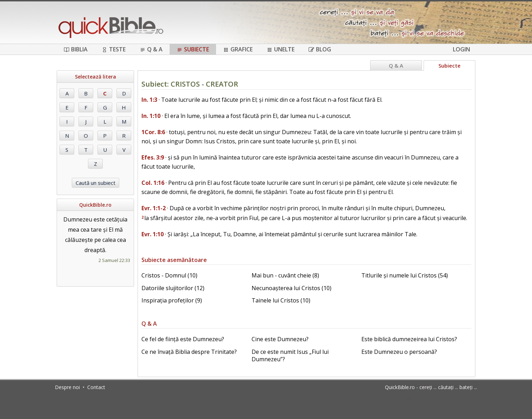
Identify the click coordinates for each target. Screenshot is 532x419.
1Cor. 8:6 (153, 132)
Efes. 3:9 (153, 157)
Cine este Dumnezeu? (280, 339)
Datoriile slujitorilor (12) (173, 288)
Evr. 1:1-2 (154, 208)
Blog (320, 49)
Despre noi (67, 387)
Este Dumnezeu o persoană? (399, 352)
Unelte (281, 49)
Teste (114, 49)
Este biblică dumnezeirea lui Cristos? (409, 339)
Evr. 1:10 (153, 234)
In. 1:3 (149, 100)
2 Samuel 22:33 (114, 260)
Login (461, 49)
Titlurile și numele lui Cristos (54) (405, 275)
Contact (96, 387)
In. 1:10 (151, 116)
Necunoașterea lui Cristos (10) (292, 288)
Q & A (151, 49)
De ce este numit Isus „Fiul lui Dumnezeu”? (290, 355)
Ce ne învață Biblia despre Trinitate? (189, 352)
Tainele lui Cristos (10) (281, 300)
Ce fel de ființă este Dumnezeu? (183, 339)
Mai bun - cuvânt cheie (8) (285, 275)
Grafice (238, 49)
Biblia (76, 49)
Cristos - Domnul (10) (169, 275)
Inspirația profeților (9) (172, 300)
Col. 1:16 (153, 183)
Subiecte (193, 49)
